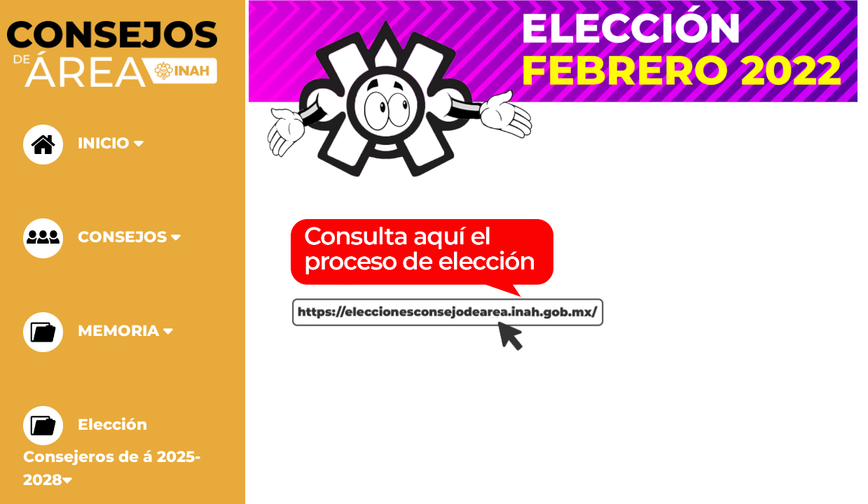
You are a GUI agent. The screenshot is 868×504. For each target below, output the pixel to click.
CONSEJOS (105, 238)
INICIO (86, 145)
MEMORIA (101, 332)
